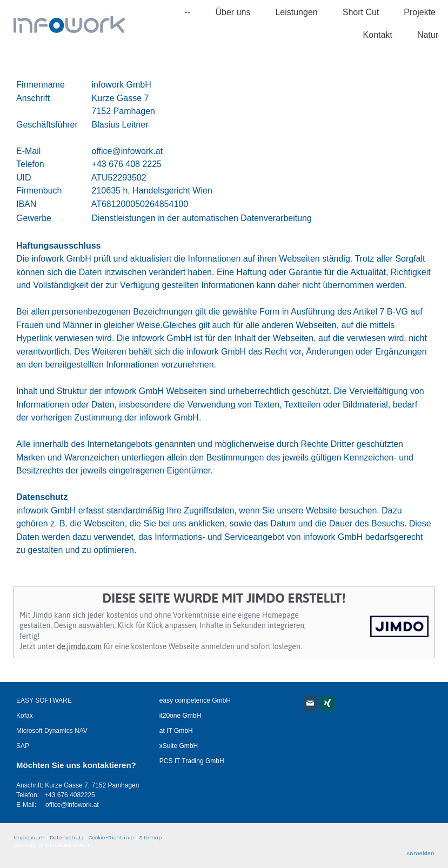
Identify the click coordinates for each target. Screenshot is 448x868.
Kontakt (378, 35)
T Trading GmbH (200, 761)
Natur (428, 35)
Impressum (29, 837)
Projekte (420, 12)
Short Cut (361, 12)
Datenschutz (67, 837)
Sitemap (150, 837)
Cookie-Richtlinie (111, 837)
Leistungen (296, 12)
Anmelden (420, 853)
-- (188, 12)
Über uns (233, 12)
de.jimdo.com (79, 646)
